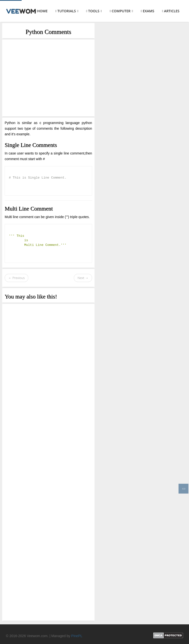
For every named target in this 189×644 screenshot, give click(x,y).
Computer (121, 11)
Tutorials (67, 11)
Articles (171, 11)
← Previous (16, 278)
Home (41, 11)
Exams (147, 11)
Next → (83, 278)
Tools (94, 11)
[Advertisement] (48, 78)
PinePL (77, 636)
